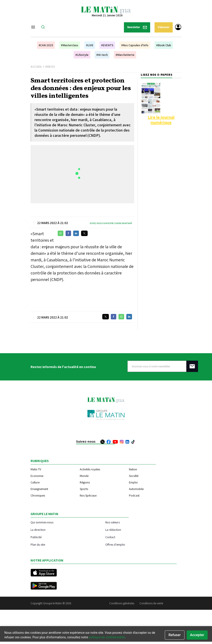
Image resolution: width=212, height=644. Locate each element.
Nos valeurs (113, 522)
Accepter (197, 635)
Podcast (134, 495)
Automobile (136, 489)
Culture (35, 482)
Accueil (36, 67)
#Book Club (164, 45)
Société (134, 476)
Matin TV (36, 469)
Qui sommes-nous (42, 522)
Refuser (175, 635)
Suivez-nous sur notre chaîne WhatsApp (111, 223)
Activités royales (90, 469)
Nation (133, 469)
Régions (85, 482)
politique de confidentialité (107, 637)
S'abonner (164, 27)
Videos (50, 67)
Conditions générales (122, 603)
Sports (84, 489)
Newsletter (137, 27)
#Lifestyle (82, 55)
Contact (110, 537)
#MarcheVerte (125, 55)
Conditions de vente (151, 603)
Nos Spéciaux (88, 495)
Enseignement (39, 489)
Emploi (133, 482)
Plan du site (38, 544)
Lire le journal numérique (161, 120)
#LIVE (90, 45)
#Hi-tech (102, 55)
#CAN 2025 (46, 45)
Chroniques (38, 495)
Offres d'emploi (115, 544)
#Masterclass (70, 45)
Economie (37, 476)
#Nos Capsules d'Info (135, 45)
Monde (84, 476)
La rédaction (113, 530)
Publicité (36, 537)
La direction (38, 530)
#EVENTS (107, 45)
